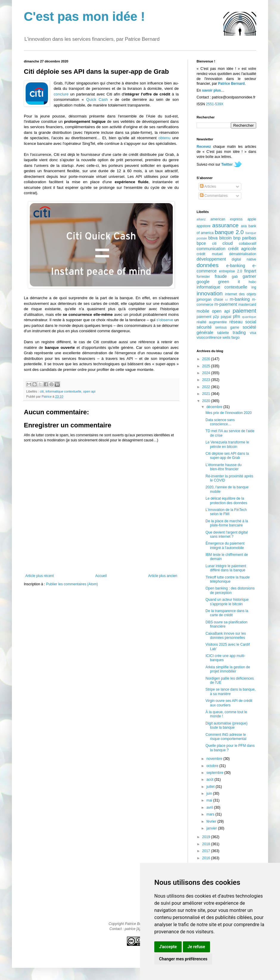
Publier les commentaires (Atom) (72, 584)
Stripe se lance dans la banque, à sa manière (231, 692)
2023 (207, 380)
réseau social (243, 322)
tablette (223, 333)
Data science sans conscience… (220, 422)
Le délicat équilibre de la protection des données (226, 501)
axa (244, 226)
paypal (226, 317)
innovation (210, 293)
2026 (207, 359)
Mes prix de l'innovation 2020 (229, 413)
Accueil (101, 576)
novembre (215, 759)
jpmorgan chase (210, 300)
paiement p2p (208, 317)
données (208, 265)
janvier (212, 828)
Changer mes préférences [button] (183, 959)
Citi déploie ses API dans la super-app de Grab (227, 456)
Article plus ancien (163, 576)
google (203, 282)
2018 (207, 844)
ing (254, 287)
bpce (201, 243)
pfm (237, 316)
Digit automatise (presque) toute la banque (227, 725)
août (210, 780)
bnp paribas (245, 238)
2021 (207, 394)
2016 (207, 858)
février (212, 821)
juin (210, 794)
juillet (211, 787)
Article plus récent (39, 576)
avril (210, 807)
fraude (221, 276)
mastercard (247, 305)
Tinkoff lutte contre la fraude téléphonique (228, 579)
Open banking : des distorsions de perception (230, 590)
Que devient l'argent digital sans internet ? (227, 534)
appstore (204, 226)
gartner (249, 276)
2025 (207, 366)
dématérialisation (243, 254)
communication (211, 249)
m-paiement (226, 304)
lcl (227, 300)
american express (227, 219)
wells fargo (231, 338)
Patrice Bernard (231, 84)
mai (210, 800)
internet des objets (241, 294)
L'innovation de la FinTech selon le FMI (226, 512)
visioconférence (209, 338)
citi (42, 391)
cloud (228, 243)
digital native (244, 259)
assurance (226, 225)
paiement (244, 311)
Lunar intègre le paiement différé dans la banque (226, 568)
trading (239, 333)
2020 (207, 401)
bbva (213, 238)
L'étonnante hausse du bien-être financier (224, 467)
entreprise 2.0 (230, 271)
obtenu (164, 138)
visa (253, 333)
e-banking (235, 266)
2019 (207, 837)
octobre (213, 766)
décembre (215, 407)
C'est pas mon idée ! (84, 17)
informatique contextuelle (63, 391)
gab (235, 277)
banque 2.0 (229, 232)
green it (229, 282)
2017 (207, 851)
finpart (250, 271)
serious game (227, 327)
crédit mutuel (210, 254)
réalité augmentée (212, 322)
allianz (201, 219)
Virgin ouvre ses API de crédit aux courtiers (229, 703)
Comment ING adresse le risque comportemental (226, 737)
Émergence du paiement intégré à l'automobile (225, 545)
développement (211, 259)
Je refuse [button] (196, 947)
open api (89, 391)
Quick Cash (97, 99)
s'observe (165, 320)
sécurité (204, 327)
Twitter (227, 164)
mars (211, 814)
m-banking (240, 299)
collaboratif (248, 244)
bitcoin (225, 238)
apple (252, 219)
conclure (61, 94)
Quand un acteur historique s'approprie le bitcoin (227, 602)
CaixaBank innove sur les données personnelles (226, 636)
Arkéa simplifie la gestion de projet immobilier (228, 669)
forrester (203, 277)
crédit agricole (242, 249)
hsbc (252, 282)
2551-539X (215, 104)
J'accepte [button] (168, 947)
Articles (208, 186)
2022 (207, 387)
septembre (215, 773)
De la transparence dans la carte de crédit (227, 613)
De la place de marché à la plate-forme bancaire (227, 523)
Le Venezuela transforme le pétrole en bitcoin (227, 444)
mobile (203, 311)
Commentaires (214, 196)
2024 (207, 373)
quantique (249, 317)
